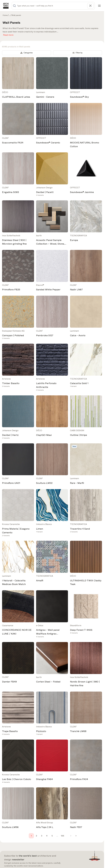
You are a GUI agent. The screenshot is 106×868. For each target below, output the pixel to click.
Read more (8, 34)
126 (62, 836)
